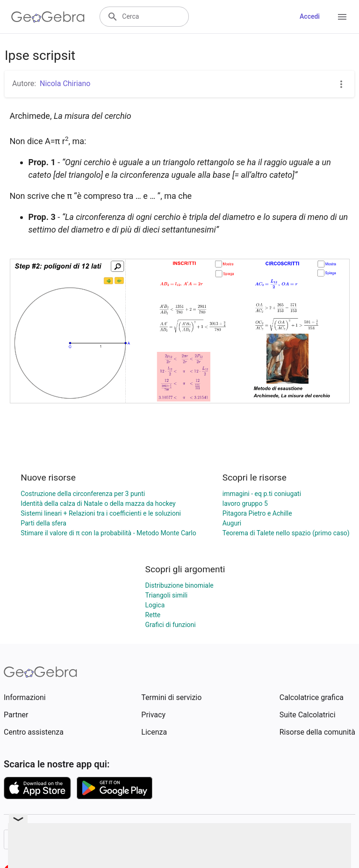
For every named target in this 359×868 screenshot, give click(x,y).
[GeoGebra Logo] (48, 17)
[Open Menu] (342, 17)
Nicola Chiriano (65, 84)
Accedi (310, 16)
